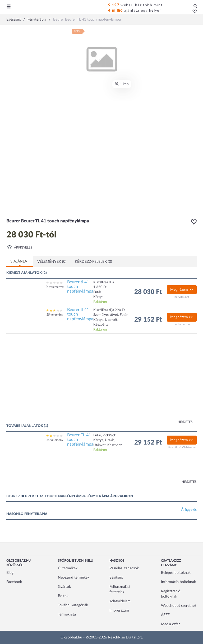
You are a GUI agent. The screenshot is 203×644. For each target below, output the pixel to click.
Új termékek (68, 568)
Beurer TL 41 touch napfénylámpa (80, 440)
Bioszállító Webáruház (182, 447)
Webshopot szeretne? (179, 606)
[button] (193, 12)
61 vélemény (55, 440)
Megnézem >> (182, 290)
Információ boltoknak (178, 582)
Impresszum (119, 610)
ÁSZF (165, 615)
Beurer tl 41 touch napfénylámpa (80, 287)
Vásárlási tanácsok (124, 568)
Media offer (170, 624)
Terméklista (67, 614)
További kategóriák (73, 605)
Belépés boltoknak (176, 573)
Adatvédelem (120, 601)
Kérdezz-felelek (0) (93, 262)
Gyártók (64, 587)
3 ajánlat (20, 261)
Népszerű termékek (74, 578)
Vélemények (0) (52, 262)
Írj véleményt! (55, 287)
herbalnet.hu (182, 324)
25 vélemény (55, 315)
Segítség (116, 578)
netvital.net (182, 297)
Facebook (14, 582)
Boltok (63, 596)
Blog (10, 573)
